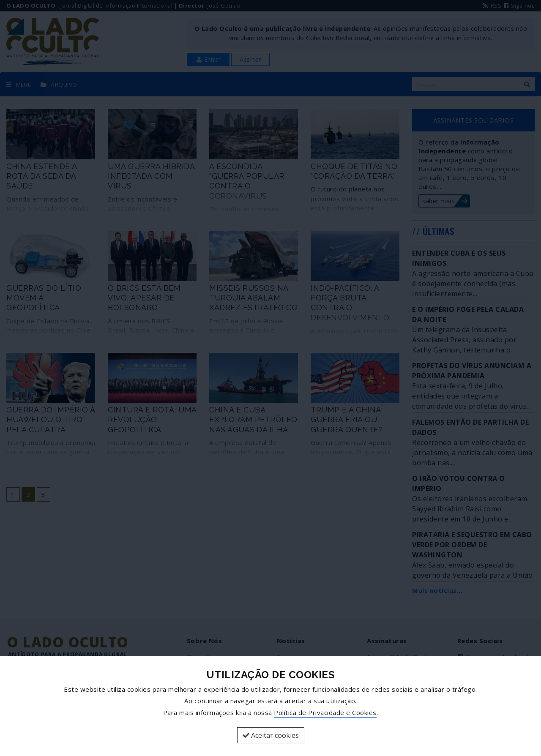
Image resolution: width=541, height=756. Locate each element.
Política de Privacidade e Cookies (325, 712)
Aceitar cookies (271, 735)
